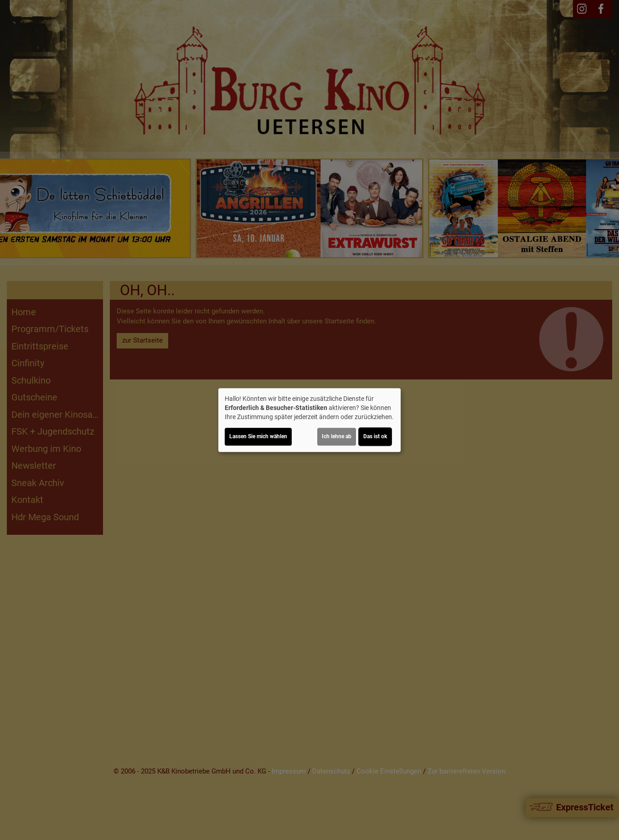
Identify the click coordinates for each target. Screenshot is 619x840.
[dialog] (309, 420)
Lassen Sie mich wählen (258, 436)
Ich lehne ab (337, 436)
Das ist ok (375, 436)
